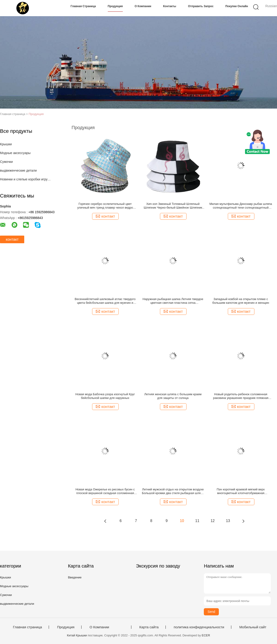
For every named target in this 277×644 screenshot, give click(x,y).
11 (197, 521)
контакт (12, 239)
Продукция (115, 6)
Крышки (6, 144)
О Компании (143, 6)
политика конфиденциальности (199, 627)
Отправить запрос (201, 6)
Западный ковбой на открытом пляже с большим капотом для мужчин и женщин (241, 301)
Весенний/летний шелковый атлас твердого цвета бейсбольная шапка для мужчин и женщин (105, 301)
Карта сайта (149, 627)
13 (228, 521)
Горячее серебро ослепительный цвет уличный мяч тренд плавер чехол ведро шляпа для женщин (105, 206)
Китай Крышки (77, 635)
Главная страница (83, 6)
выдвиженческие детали (18, 170)
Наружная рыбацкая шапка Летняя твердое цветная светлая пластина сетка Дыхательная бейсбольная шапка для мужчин (173, 301)
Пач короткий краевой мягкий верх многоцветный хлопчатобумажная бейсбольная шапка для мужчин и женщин (241, 491)
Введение (75, 577)
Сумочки (6, 162)
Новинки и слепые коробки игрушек (26, 179)
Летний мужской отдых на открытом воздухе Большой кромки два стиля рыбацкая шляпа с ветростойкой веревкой (173, 491)
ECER (206, 635)
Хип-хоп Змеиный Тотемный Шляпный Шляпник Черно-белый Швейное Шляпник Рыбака (173, 206)
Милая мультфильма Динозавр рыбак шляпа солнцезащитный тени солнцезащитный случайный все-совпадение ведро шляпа (241, 206)
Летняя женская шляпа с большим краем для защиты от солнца (173, 396)
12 (213, 521)
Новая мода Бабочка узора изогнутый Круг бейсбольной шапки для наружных (105, 396)
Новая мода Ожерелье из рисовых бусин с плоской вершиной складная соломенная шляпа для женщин (105, 491)
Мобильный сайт (253, 627)
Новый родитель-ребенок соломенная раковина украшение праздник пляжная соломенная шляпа (241, 396)
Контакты (170, 6)
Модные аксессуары (15, 153)
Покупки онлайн (237, 6)
